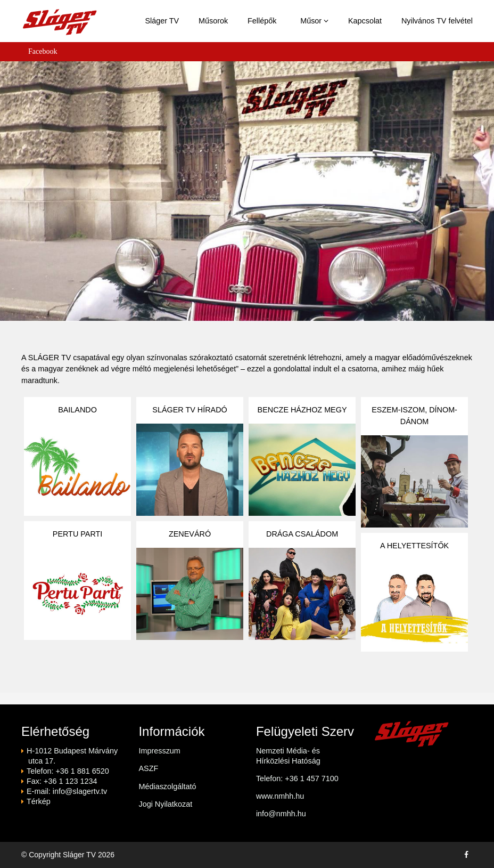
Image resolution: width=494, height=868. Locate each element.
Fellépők (262, 21)
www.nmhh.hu (280, 796)
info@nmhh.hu (281, 814)
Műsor (314, 21)
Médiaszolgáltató (167, 786)
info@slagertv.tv (80, 791)
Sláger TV (162, 21)
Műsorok (213, 21)
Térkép (39, 801)
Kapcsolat (365, 21)
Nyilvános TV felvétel (437, 21)
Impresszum (159, 751)
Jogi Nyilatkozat (165, 804)
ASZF (148, 768)
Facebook (43, 51)
